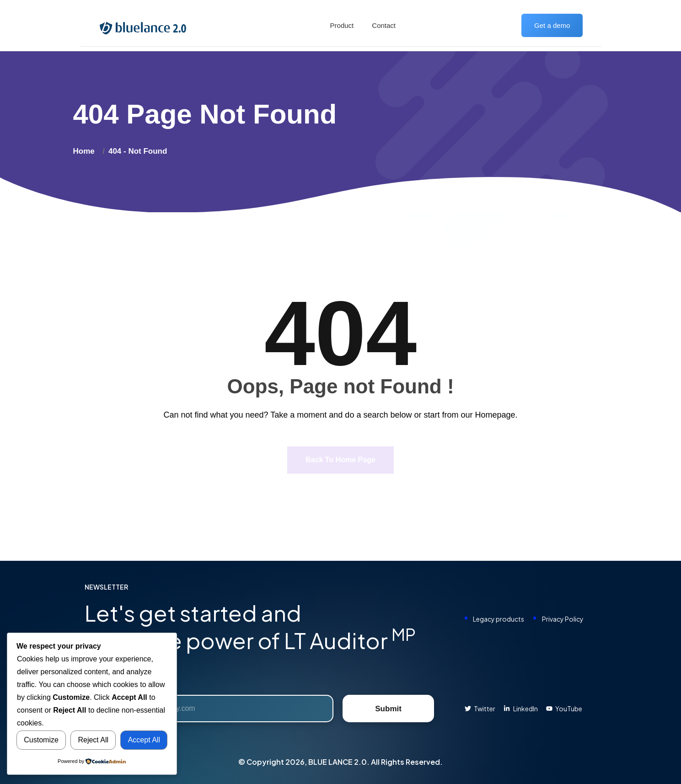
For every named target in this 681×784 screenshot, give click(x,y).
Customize (41, 740)
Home (86, 151)
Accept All (144, 740)
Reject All (93, 740)
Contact (384, 25)
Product (342, 25)
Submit (388, 709)
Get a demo (552, 25)
